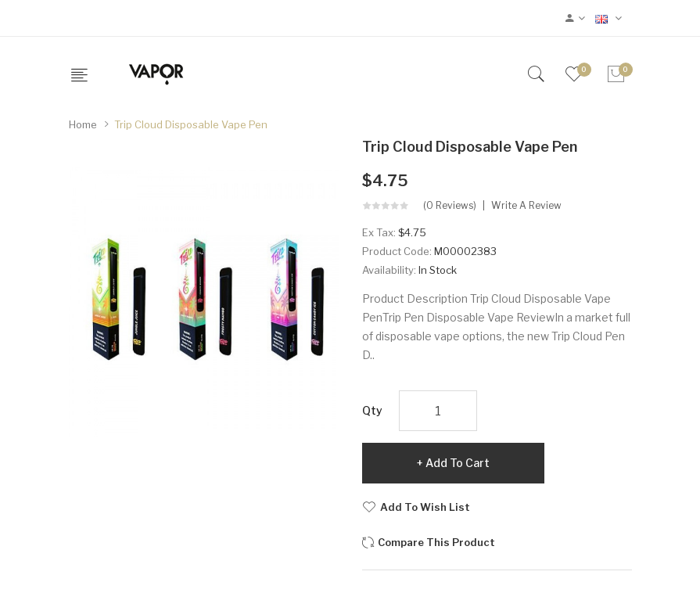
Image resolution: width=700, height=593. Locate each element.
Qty (372, 410)
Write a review (526, 206)
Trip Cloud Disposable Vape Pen (191, 124)
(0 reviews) (450, 206)
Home (83, 124)
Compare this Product (436, 542)
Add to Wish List (425, 507)
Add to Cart (458, 463)
